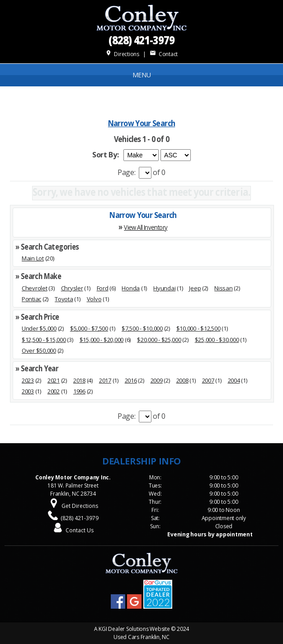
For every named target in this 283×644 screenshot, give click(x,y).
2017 (105, 380)
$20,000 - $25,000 (159, 340)
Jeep (195, 288)
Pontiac (31, 299)
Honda (131, 288)
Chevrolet (35, 288)
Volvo (94, 299)
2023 (28, 380)
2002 (54, 391)
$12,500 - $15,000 (44, 340)
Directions (122, 54)
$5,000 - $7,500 (89, 328)
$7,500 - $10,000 (142, 328)
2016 (131, 380)
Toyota (64, 299)
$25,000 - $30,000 (217, 340)
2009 (157, 380)
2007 (208, 380)
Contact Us (80, 530)
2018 (79, 380)
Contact (164, 54)
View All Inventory (146, 227)
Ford (103, 288)
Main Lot (33, 258)
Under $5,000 (39, 328)
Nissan (223, 288)
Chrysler (72, 288)
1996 (79, 391)
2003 (28, 391)
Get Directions (80, 506)
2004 (234, 380)
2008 (182, 380)
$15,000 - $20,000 (102, 340)
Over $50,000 (39, 350)
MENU (142, 75)
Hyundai (164, 288)
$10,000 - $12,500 (198, 328)
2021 (54, 380)
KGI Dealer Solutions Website (134, 629)
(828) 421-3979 (141, 40)
